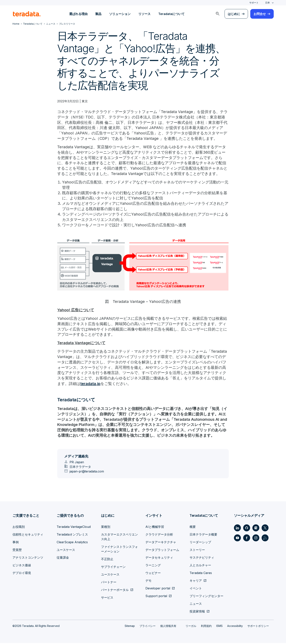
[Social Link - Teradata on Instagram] (256, 539)
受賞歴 (17, 551)
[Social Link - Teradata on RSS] (265, 539)
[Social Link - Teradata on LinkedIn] (237, 529)
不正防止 (107, 560)
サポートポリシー (258, 627)
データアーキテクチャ (161, 543)
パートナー (109, 583)
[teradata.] (27, 14)
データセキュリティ (159, 558)
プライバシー (148, 627)
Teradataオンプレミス (72, 535)
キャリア (196, 582)
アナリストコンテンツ (28, 558)
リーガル (191, 627)
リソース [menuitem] (144, 14)
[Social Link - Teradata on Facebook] (247, 539)
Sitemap (130, 627)
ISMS (219, 627)
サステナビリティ (202, 558)
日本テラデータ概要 (203, 535)
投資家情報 (197, 612)
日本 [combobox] (268, 3)
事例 (16, 543)
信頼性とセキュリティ (28, 535)
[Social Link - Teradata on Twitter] (265, 529)
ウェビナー (153, 574)
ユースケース (66, 551)
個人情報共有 (168, 627)
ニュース (196, 605)
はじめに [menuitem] (234, 14)
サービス (107, 598)
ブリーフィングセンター (206, 597)
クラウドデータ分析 (159, 535)
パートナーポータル (115, 591)
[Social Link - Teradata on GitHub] (247, 529)
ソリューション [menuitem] (120, 14)
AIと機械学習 (155, 528)
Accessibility (235, 627)
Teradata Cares (201, 574)
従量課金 (63, 558)
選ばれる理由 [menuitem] (78, 14)
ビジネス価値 (22, 566)
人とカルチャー (200, 566)
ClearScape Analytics (72, 543)
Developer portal (158, 589)
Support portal (156, 597)
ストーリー (197, 551)
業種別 (106, 528)
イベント (196, 589)
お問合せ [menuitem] (260, 14)
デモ (148, 582)
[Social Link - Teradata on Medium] (256, 529)
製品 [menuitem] (98, 14)
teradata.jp (90, 385)
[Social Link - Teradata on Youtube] (237, 539)
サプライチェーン (113, 568)
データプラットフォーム (162, 551)
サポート (254, 3)
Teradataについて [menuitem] (171, 14)
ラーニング (153, 566)
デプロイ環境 (22, 574)
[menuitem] (218, 14)
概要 (193, 528)
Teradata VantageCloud (74, 528)
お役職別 (19, 528)
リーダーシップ (200, 543)
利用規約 (206, 627)
